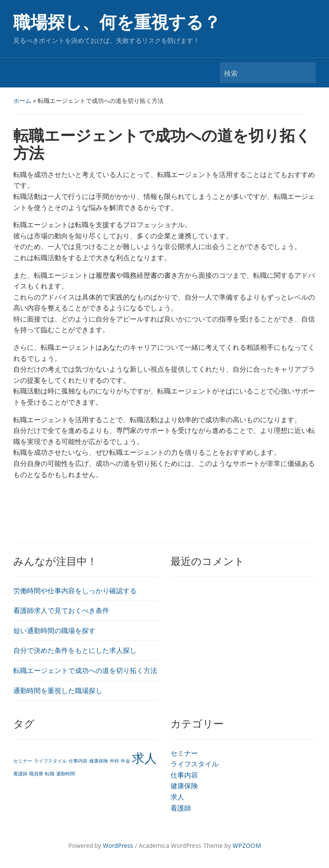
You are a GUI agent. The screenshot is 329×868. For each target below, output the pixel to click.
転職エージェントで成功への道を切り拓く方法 (85, 670)
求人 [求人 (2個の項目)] (144, 758)
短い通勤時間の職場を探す (54, 631)
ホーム (22, 101)
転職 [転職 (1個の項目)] (50, 774)
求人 (177, 797)
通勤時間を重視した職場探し (58, 691)
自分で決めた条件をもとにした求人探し (75, 650)
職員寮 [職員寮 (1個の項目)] (36, 774)
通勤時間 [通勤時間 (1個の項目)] (66, 774)
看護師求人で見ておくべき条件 (61, 610)
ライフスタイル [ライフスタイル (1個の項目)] (50, 761)
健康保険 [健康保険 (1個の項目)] (99, 761)
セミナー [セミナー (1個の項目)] (23, 761)
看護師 (181, 808)
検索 (305, 73)
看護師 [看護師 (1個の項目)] (20, 774)
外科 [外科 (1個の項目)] (114, 761)
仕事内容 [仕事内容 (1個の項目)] (78, 761)
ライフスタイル (194, 764)
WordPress (118, 845)
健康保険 (184, 786)
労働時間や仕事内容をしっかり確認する (75, 591)
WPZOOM (247, 845)
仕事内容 (184, 775)
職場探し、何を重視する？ (117, 23)
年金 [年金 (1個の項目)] (126, 761)
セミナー (184, 753)
